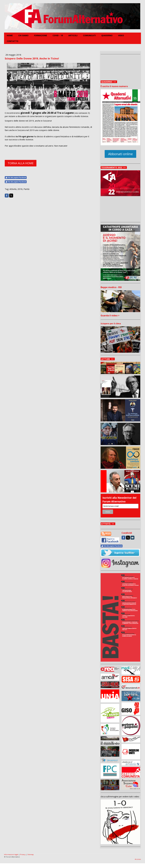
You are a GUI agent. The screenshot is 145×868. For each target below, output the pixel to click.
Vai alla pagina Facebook (16, 178)
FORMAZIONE (41, 35)
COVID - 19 (58, 35)
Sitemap (30, 854)
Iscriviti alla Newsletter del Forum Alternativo (119, 500)
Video (121, 35)
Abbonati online (120, 154)
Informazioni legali (11, 854)
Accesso (138, 859)
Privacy (23, 854)
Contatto (13, 41)
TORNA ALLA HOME (21, 163)
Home (10, 35)
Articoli (73, 35)
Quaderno (107, 35)
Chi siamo (23, 35)
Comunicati (89, 35)
